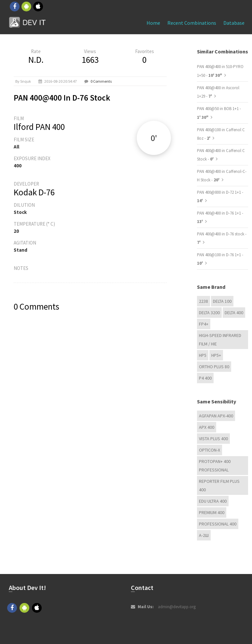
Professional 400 (218, 524)
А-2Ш (204, 535)
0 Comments (101, 81)
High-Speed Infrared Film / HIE (220, 340)
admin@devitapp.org (177, 607)
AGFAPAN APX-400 (216, 416)
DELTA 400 (234, 313)
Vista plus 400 (213, 439)
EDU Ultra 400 (213, 501)
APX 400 (207, 427)
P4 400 (205, 378)
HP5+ (216, 355)
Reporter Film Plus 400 (219, 485)
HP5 (203, 355)
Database (234, 23)
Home (153, 23)
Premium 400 (212, 512)
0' (154, 138)
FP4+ (204, 324)
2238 (203, 301)
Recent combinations (192, 23)
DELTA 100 (222, 301)
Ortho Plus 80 (214, 367)
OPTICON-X (210, 450)
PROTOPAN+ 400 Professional (215, 466)
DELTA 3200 (209, 313)
